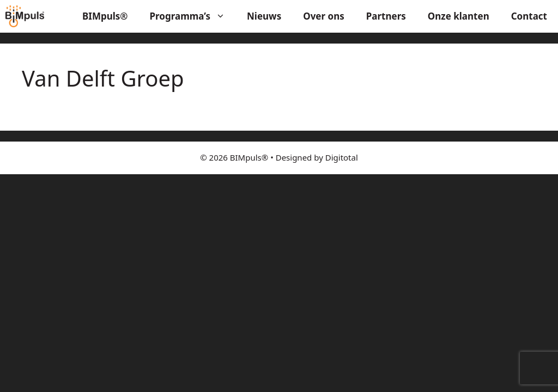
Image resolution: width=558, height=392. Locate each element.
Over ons (324, 16)
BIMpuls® (105, 16)
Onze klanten (459, 16)
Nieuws (264, 16)
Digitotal (342, 157)
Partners (386, 16)
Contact (529, 16)
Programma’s (193, 16)
